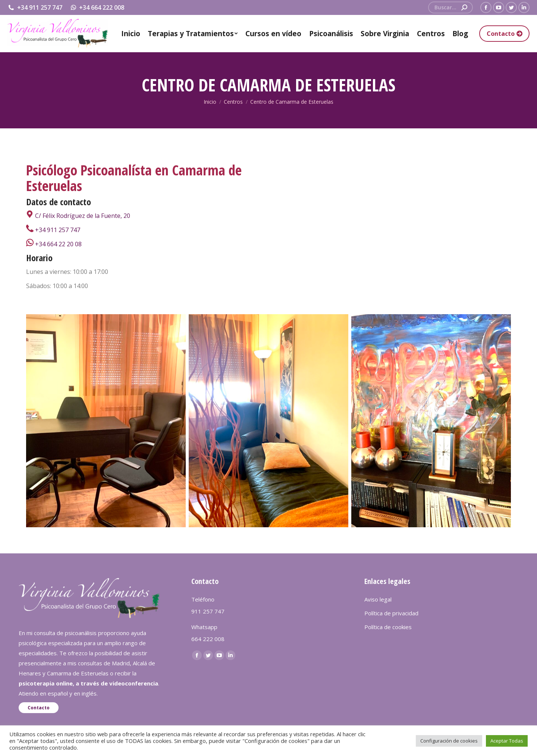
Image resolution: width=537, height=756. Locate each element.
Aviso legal (378, 599)
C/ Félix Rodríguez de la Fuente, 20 (78, 216)
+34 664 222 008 (97, 7)
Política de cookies (388, 627)
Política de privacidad (391, 613)
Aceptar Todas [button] (507, 741)
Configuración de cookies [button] (449, 741)
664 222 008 (208, 639)
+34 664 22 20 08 (54, 244)
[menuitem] (131, 34)
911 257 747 (208, 611)
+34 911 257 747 (35, 7)
